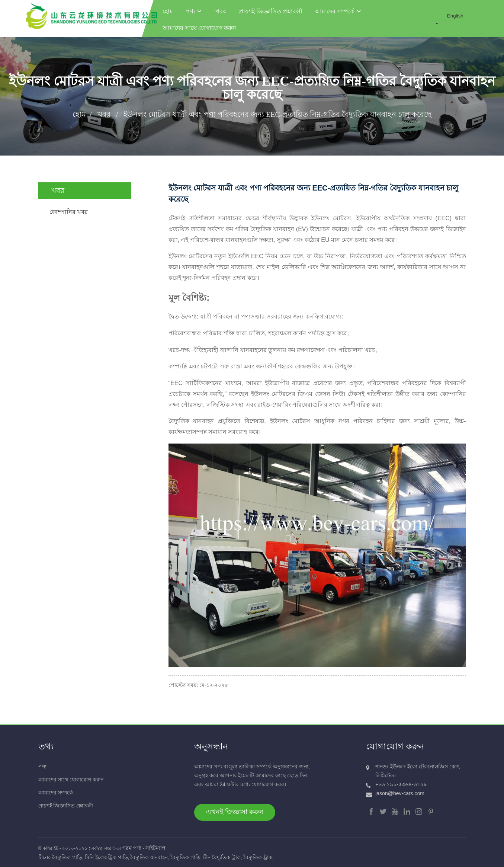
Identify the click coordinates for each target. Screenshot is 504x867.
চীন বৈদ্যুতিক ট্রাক (222, 857)
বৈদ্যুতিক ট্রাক (258, 857)
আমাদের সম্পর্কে (338, 8)
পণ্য (194, 8)
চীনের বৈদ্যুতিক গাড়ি (60, 857)
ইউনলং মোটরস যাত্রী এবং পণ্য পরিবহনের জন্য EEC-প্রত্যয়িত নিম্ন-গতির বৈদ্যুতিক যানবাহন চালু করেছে (277, 111)
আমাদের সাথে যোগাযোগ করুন (199, 25)
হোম (167, 8)
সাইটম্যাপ (155, 847)
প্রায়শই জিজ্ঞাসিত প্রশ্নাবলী (270, 8)
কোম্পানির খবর (69, 208)
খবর (220, 8)
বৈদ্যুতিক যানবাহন (149, 857)
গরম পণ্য (132, 847)
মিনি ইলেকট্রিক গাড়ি (106, 857)
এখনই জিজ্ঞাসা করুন (235, 811)
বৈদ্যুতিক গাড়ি (185, 857)
